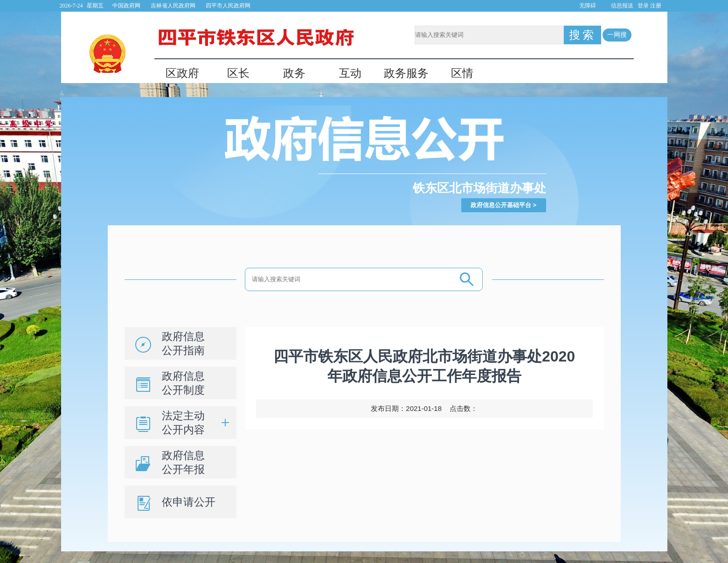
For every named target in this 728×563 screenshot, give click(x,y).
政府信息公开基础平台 (501, 205)
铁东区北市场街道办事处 (479, 188)
